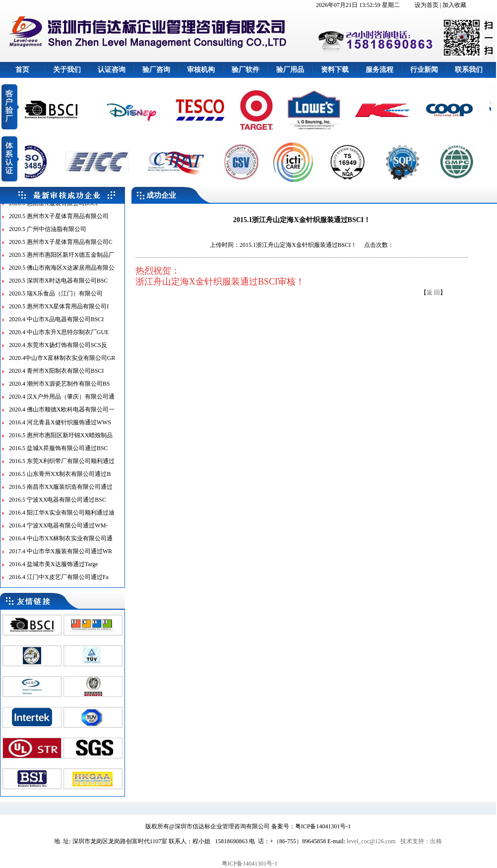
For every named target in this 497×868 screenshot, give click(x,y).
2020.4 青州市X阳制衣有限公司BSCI (56, 375)
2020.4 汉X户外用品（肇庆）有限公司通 (62, 401)
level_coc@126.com (371, 841)
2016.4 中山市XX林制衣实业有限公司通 (61, 543)
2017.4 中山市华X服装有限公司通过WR (61, 556)
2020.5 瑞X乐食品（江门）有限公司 (56, 298)
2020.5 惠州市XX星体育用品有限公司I (59, 311)
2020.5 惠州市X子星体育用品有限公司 (59, 221)
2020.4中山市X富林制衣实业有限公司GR (62, 362)
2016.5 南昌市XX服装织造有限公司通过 (61, 491)
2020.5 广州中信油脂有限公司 (48, 233)
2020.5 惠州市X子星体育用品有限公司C (61, 246)
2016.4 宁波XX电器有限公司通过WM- (58, 530)
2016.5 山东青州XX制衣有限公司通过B (60, 478)
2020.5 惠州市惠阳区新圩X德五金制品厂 (62, 259)
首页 (22, 70)
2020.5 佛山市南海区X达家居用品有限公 (62, 272)
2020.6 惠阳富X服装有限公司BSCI (53, 208)
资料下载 (335, 70)
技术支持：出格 (421, 841)
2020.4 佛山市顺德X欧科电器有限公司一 (62, 414)
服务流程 (379, 70)
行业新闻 (424, 70)
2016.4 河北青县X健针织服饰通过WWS (60, 427)
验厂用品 (290, 70)
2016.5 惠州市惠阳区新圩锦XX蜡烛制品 (61, 440)
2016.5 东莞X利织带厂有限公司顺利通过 (62, 465)
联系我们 (469, 70)
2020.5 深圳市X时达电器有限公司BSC (58, 285)
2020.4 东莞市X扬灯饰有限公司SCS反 (58, 349)
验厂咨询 (156, 70)
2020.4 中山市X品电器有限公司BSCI (56, 324)
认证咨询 (112, 70)
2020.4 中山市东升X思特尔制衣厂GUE (59, 337)
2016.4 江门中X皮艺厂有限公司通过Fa (59, 581)
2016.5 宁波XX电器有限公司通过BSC (58, 504)
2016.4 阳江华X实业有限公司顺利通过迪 (62, 517)
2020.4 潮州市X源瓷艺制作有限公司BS (59, 388)
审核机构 (201, 70)
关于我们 (67, 70)
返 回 (433, 292)
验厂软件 (246, 70)
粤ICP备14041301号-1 (250, 864)
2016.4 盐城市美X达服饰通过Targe (54, 569)
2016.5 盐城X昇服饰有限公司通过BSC (58, 453)
